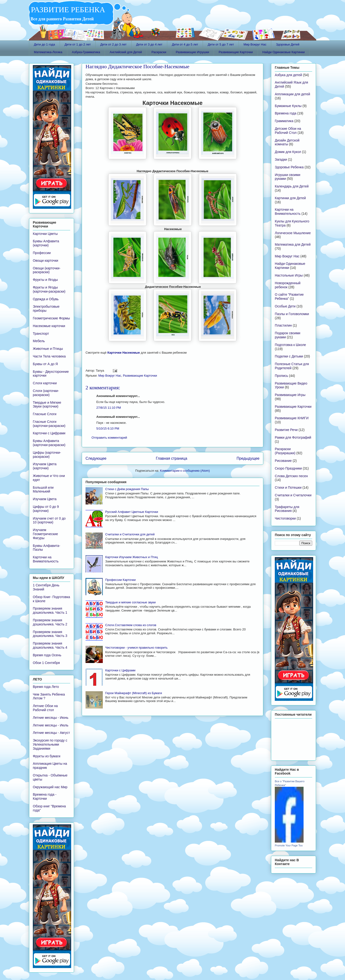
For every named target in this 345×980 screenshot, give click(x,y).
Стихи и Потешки (288, 487)
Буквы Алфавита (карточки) (46, 243)
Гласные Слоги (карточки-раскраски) (49, 424)
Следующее (96, 458)
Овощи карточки (46, 261)
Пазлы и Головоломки (292, 314)
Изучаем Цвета (45, 499)
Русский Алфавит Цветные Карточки (132, 512)
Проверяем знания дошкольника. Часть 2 (50, 622)
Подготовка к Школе (290, 345)
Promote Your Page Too (289, 845)
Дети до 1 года (45, 44)
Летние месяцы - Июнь (51, 718)
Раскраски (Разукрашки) (285, 451)
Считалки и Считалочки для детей (130, 534)
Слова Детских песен (291, 476)
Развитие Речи (286, 430)
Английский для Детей (126, 52)
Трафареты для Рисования (287, 509)
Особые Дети (285, 306)
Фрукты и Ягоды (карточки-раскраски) (49, 289)
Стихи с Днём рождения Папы (127, 489)
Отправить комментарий (109, 438)
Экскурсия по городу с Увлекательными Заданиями (50, 744)
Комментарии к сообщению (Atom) (185, 471)
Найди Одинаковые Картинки (284, 52)
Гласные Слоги (45, 414)
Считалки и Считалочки (293, 495)
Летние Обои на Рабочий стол (45, 708)
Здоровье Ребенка (289, 167)
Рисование (283, 461)
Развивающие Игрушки (193, 52)
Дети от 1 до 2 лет (78, 44)
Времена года (286, 113)
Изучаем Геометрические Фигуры (45, 534)
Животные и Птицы (48, 349)
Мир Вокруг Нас (255, 44)
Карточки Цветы (45, 234)
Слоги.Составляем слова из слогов (131, 625)
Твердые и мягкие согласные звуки (130, 602)
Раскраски (159, 52)
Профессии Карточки (120, 580)
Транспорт (41, 334)
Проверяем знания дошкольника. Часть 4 (50, 645)
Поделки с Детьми (289, 356)
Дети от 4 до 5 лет (185, 44)
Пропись (281, 376)
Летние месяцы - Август (51, 733)
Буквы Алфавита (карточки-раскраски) (49, 443)
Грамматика (284, 121)
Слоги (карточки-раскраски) (46, 393)
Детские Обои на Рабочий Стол (288, 131)
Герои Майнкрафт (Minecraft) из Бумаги (134, 693)
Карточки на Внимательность (46, 559)
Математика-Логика (48, 52)
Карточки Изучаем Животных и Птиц (132, 557)
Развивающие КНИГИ (292, 418)
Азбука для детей (288, 75)
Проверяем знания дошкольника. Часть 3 (50, 634)
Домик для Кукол (288, 152)
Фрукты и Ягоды (45, 280)
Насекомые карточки (49, 326)
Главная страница (171, 458)
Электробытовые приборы (46, 309)
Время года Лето (46, 687)
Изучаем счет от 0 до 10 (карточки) (49, 520)
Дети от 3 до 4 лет (149, 44)
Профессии (42, 253)
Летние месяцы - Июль (51, 725)
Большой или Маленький (43, 490)
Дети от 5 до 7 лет (221, 44)
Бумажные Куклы (288, 106)
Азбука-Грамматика (86, 52)
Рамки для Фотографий (293, 437)
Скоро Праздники (288, 468)
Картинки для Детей (290, 198)
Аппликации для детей (292, 94)
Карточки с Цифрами (120, 670)
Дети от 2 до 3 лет (113, 44)
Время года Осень (47, 655)
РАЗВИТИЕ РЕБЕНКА (67, 10)
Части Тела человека (49, 356)
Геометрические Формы (51, 318)
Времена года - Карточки (45, 796)
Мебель (39, 341)
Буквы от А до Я (45, 364)
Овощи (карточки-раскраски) (47, 270)
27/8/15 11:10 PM (109, 408)
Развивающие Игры (290, 395)
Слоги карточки (45, 383)
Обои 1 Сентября (46, 663)
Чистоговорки (285, 518)
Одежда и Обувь (46, 299)
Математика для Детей (293, 244)
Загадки (281, 159)
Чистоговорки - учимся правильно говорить (136, 648)
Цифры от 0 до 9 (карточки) (46, 509)
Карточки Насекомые (124, 353)
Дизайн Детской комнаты (287, 142)
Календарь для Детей (292, 186)
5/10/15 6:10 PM (108, 428)
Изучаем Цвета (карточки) (45, 466)
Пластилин (283, 325)
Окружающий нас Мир (50, 787)
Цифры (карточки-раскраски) (47, 455)
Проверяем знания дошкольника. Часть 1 (50, 610)
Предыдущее (248, 458)
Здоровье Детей (288, 44)
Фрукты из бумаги (47, 756)
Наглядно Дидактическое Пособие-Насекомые (137, 66)
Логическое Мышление (293, 233)
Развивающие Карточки (236, 52)
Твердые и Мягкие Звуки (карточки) (47, 405)
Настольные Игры (289, 275)
